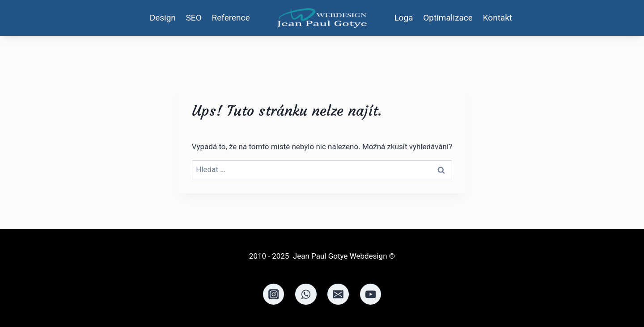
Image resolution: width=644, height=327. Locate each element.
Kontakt (498, 18)
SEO (194, 18)
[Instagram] (274, 294)
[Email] (338, 294)
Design (163, 18)
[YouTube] (371, 294)
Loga (403, 18)
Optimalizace (448, 18)
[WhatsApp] (306, 294)
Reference (231, 18)
